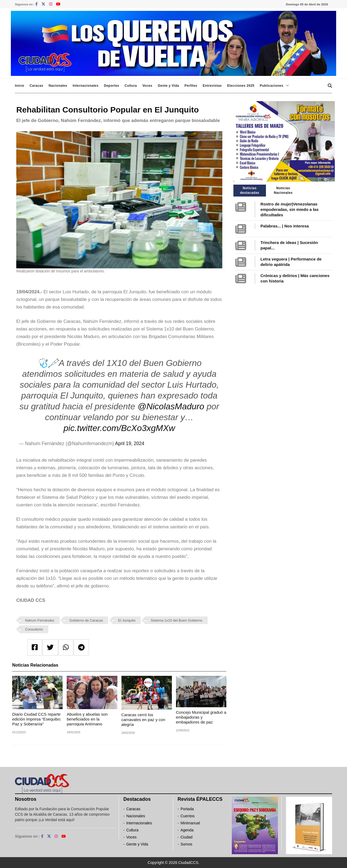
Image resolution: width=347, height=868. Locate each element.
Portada (187, 809)
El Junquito (127, 620)
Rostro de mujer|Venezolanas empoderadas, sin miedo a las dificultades (290, 209)
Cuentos (188, 816)
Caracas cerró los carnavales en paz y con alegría (143, 720)
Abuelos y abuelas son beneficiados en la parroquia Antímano (87, 719)
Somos (187, 844)
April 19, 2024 (130, 443)
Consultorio (34, 629)
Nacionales (58, 86)
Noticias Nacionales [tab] (283, 190)
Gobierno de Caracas (86, 620)
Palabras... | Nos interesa (285, 226)
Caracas (36, 86)
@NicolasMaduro (171, 406)
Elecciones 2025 (241, 86)
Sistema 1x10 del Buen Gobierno (177, 620)
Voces (147, 86)
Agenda (187, 830)
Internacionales (86, 86)
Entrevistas (212, 86)
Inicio (20, 86)
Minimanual (190, 823)
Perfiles (191, 86)
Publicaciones (272, 86)
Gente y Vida (168, 86)
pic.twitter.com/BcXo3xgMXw (119, 428)
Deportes (111, 86)
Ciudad (187, 837)
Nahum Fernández (40, 620)
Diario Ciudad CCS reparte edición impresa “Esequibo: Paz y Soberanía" (37, 719)
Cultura (131, 86)
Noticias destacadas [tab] (250, 190)
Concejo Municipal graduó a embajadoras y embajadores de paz (201, 717)
